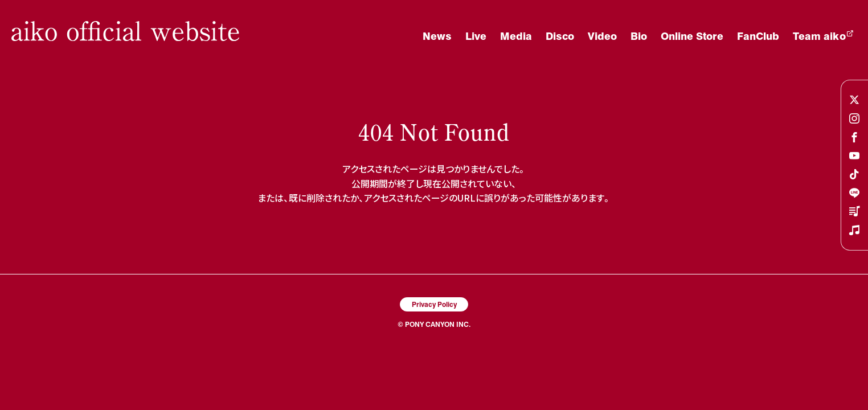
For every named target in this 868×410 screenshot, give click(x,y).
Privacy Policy (434, 304)
